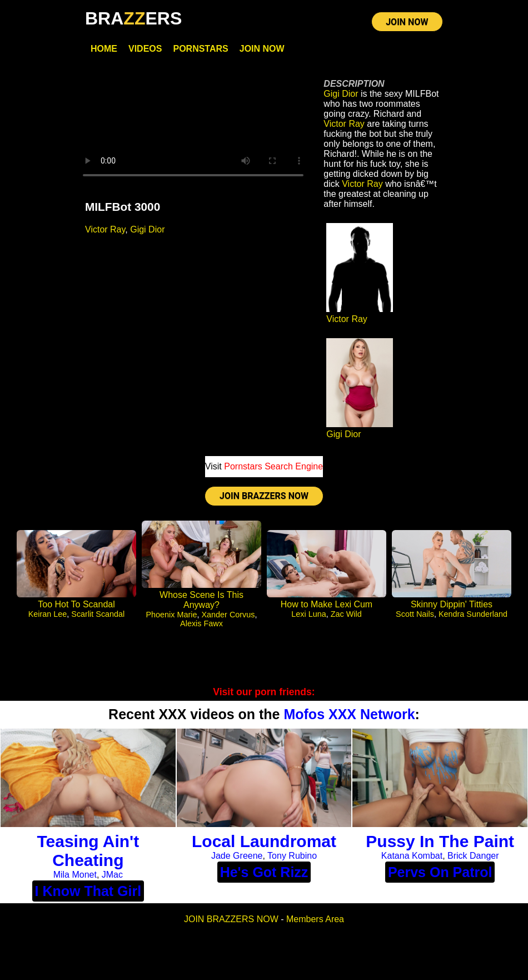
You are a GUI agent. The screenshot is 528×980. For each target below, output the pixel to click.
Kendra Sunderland (473, 614)
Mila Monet (75, 875)
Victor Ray (105, 229)
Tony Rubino (292, 856)
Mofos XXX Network (349, 714)
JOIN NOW (407, 22)
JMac (112, 875)
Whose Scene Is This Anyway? (201, 600)
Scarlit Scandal (98, 614)
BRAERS (133, 18)
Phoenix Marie (172, 615)
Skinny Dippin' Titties (452, 604)
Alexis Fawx (201, 623)
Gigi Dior (147, 229)
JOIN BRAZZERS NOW (264, 496)
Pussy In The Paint (440, 841)
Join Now (262, 49)
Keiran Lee (48, 614)
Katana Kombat (412, 856)
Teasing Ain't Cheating (88, 851)
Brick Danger (473, 856)
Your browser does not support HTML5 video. (193, 128)
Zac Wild (346, 614)
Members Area (315, 919)
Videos (145, 49)
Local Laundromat (264, 841)
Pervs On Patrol (440, 872)
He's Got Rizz (264, 872)
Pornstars (200, 49)
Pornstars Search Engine (273, 466)
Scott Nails (415, 614)
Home (104, 49)
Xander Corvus (228, 615)
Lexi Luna (308, 614)
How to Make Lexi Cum (327, 604)
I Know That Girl (88, 891)
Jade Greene (237, 856)
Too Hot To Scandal (76, 604)
